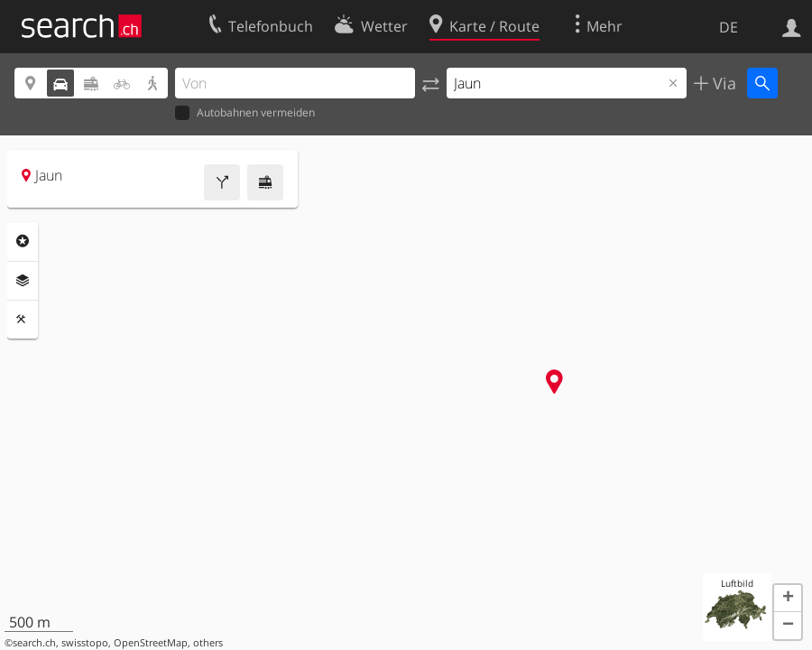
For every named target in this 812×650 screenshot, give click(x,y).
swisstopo (85, 643)
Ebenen (23, 281)
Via (722, 83)
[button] (788, 599)
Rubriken (23, 241)
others (208, 643)
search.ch (34, 643)
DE (729, 27)
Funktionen (23, 320)
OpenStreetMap (151, 643)
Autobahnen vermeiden (245, 113)
